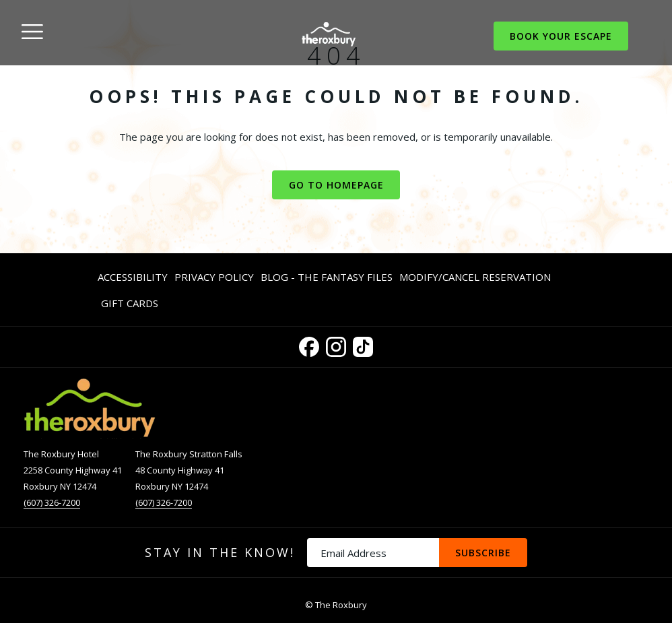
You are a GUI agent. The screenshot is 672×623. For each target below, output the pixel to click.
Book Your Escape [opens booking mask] (561, 36)
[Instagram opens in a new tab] (336, 345)
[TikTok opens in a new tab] (363, 345)
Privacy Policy (214, 277)
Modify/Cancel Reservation (475, 277)
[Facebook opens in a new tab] (309, 345)
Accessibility (133, 277)
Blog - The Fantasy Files (327, 277)
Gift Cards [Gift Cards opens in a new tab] (130, 305)
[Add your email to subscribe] (373, 553)
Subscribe (483, 553)
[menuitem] (134, 276)
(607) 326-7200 (52, 502)
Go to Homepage (336, 185)
